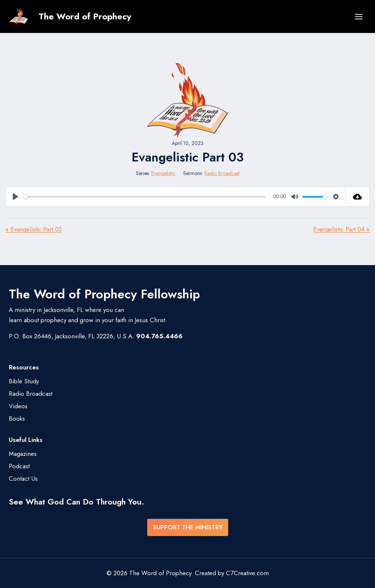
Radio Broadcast (222, 173)
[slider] (144, 197)
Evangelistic (163, 173)
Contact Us (23, 479)
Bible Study (24, 381)
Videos (18, 406)
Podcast (19, 466)
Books (17, 418)
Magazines (23, 454)
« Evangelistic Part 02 (34, 229)
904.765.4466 (159, 336)
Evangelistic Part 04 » (341, 229)
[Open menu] (359, 16)
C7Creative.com (247, 573)
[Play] (15, 197)
